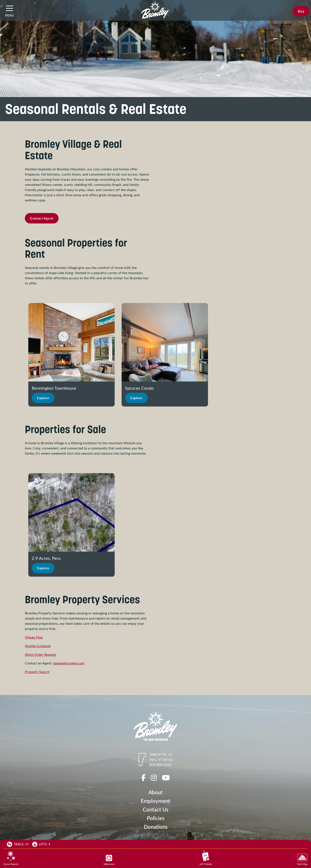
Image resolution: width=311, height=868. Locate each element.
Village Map (34, 637)
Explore (43, 398)
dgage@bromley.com (69, 663)
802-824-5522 (160, 765)
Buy (301, 11)
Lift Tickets (206, 858)
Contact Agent (42, 218)
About (155, 792)
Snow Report (11, 858)
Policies (156, 818)
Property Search (37, 672)
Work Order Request (40, 654)
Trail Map (302, 860)
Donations (156, 827)
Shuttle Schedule (38, 646)
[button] (10, 8)
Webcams (109, 860)
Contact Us (155, 809)
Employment (155, 801)
